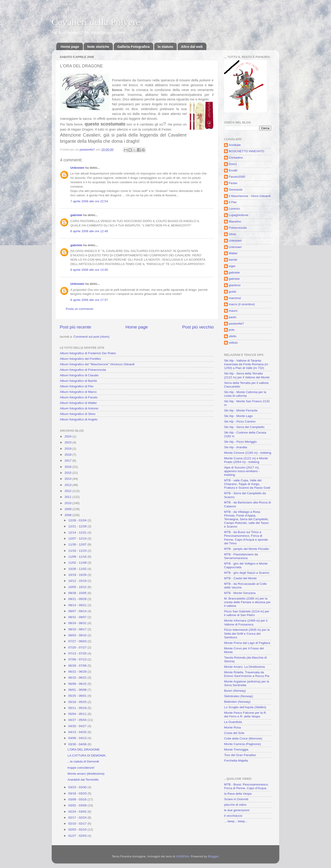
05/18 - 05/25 (78, 702)
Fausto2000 (237, 177)
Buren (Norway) (235, 691)
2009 (68, 509)
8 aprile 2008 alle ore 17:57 (89, 300)
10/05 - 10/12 (78, 587)
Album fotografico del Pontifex (80, 359)
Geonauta (235, 190)
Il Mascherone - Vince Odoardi (250, 196)
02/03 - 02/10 (78, 829)
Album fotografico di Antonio (79, 408)
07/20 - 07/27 (78, 647)
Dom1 (233, 164)
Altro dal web (192, 47)
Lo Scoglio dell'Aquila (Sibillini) (245, 707)
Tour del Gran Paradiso (240, 755)
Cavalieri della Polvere (96, 22)
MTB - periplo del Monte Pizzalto (247, 549)
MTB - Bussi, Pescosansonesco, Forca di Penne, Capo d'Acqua (246, 786)
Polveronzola (238, 228)
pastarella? (236, 324)
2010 (68, 503)
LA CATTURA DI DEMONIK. (87, 755)
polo (232, 330)
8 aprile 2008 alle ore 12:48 (89, 231)
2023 (68, 442)
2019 (68, 449)
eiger (232, 266)
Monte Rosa (233, 727)
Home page (70, 47)
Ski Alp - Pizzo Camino (240, 421)
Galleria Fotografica (133, 47)
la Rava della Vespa (238, 794)
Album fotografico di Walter (78, 403)
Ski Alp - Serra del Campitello (244, 427)
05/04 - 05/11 (78, 714)
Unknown (77, 168)
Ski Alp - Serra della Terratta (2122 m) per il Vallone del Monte (247, 375)
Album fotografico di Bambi (78, 381)
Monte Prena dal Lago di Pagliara (247, 643)
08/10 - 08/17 (78, 629)
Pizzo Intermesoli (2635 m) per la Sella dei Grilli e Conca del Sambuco (247, 633)
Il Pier (233, 202)
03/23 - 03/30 (78, 787)
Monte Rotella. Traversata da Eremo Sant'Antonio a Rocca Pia (247, 674)
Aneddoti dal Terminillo (83, 780)
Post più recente (76, 327)
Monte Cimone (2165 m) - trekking (248, 453)
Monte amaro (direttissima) (86, 774)
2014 (68, 479)
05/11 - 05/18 (78, 708)
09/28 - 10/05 (78, 593)
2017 (68, 461)
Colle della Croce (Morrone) (243, 738)
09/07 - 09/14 (78, 611)
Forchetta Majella (236, 761)
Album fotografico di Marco (78, 392)
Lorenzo (234, 209)
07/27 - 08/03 (78, 641)
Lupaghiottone (239, 215)
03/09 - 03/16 (78, 799)
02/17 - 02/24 (78, 818)
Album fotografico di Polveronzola (83, 370)
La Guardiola (233, 722)
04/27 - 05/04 (78, 720)
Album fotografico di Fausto (79, 397)
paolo (233, 317)
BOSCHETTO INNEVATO (246, 151)
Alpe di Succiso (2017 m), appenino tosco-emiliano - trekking (242, 471)
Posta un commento (80, 309)
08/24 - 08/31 (78, 623)
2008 (68, 515)
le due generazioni (237, 810)
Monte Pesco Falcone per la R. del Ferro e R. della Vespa (245, 715)
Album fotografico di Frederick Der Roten (88, 353)
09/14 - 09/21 (78, 605)
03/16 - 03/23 (78, 793)
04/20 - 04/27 (78, 726)
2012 (68, 491)
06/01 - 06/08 (78, 690)
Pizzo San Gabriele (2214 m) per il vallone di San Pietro (247, 613)
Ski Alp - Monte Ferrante (241, 410)
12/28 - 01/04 (78, 520)
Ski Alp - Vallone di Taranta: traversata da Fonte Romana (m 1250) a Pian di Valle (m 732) (246, 364)
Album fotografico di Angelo (79, 419)
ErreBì (233, 170)
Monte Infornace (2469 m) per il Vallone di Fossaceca (246, 622)
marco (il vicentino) (242, 304)
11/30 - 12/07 (78, 544)
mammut (235, 298)
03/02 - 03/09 (78, 805)
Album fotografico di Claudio (79, 375)
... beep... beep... (236, 821)
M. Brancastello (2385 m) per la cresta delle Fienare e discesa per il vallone (247, 602)
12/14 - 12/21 (78, 533)
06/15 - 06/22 (78, 678)
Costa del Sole (234, 733)
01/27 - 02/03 (78, 836)
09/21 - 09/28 (78, 599)
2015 (68, 473)
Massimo (235, 221)
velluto (233, 343)
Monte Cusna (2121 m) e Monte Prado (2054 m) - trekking (246, 460)
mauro (233, 311)
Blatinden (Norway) (237, 702)
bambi (233, 260)
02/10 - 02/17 (78, 824)
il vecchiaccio (233, 816)
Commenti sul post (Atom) (91, 337)
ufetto (233, 336)
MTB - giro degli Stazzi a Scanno (247, 573)
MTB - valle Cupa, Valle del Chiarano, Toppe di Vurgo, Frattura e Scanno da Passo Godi (247, 484)
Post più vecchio (198, 327)
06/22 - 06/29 (78, 672)
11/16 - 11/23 (78, 551)
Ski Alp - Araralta (236, 447)
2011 (68, 497)
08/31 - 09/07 (78, 617)
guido (233, 292)
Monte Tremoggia (236, 750)
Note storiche (98, 47)
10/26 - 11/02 (78, 569)
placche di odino (235, 805)
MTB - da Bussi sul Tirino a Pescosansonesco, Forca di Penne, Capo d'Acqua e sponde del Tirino (246, 538)
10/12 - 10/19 (78, 581)
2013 (68, 485)
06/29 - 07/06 (78, 666)
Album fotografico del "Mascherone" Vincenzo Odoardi (97, 364)
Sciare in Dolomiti (236, 799)
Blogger (213, 856)
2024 (68, 436)
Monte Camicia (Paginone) (243, 744)
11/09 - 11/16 (78, 557)
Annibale (235, 145)
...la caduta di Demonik (83, 761)
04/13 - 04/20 (78, 732)
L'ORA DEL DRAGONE (84, 750)
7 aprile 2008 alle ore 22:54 (89, 201)
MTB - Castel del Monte (240, 578)
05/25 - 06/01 (78, 696)
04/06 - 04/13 (78, 738)
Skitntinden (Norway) (238, 696)
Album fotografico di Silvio (78, 414)
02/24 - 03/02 (78, 812)
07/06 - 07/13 (78, 659)
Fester (233, 183)
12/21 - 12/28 (78, 526)
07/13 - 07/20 (78, 653)
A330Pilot (182, 856)
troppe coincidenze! (81, 768)
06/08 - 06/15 (78, 684)
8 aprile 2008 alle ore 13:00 (89, 270)
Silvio (232, 234)
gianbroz (235, 285)
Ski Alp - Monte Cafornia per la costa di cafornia (245, 394)
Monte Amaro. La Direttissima (244, 667)
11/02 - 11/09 (78, 563)
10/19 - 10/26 (78, 575)
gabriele (76, 215)
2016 (68, 467)
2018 (68, 455)
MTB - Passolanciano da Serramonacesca (241, 556)
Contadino (236, 158)
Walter (233, 253)
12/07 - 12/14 (78, 538)
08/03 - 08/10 (78, 635)
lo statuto (165, 47)
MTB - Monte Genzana (240, 593)
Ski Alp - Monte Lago (238, 416)
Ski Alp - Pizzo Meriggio (240, 442)
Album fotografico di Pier (77, 386)
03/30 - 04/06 (78, 744)
